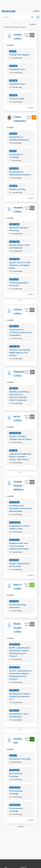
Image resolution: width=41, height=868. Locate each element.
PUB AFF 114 (14, 560)
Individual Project (17, 69)
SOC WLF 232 (14, 502)
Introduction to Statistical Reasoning (19, 138)
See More (31, 108)
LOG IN (36, 11)
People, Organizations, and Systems (20, 565)
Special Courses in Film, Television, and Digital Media (20, 265)
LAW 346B (13, 81)
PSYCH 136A (14, 601)
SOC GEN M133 (15, 788)
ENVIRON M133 (15, 805)
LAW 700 (13, 51)
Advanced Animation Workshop (19, 229)
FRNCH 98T (14, 388)
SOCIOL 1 (13, 755)
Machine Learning (17, 189)
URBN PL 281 (14, 690)
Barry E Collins (18, 587)
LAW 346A (13, 66)
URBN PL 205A (15, 644)
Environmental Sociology (16, 775)
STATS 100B (14, 168)
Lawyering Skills (17, 99)
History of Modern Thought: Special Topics (20, 438)
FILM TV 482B (14, 224)
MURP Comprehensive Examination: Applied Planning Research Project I (19, 652)
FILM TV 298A (14, 242)
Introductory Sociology (20, 759)
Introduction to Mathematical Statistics (20, 173)
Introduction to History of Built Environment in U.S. (20, 696)
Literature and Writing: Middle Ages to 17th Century (20, 353)
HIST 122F (13, 450)
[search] (16, 17)
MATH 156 (13, 186)
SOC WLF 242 (14, 540)
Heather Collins (18, 210)
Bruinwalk (9, 11)
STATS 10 (13, 134)
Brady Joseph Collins (17, 628)
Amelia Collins (18, 37)
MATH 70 (13, 151)
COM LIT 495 (14, 326)
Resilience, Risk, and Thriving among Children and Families (19, 546)
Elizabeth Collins (19, 374)
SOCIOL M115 (14, 770)
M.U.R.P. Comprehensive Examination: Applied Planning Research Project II (20, 675)
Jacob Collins (17, 419)
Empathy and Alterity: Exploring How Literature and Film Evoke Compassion (19, 396)
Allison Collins (18, 312)
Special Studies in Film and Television (19, 246)
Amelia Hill (18, 741)
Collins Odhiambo (20, 119)
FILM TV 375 (14, 279)
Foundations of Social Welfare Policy (19, 527)
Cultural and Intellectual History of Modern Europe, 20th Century (20, 457)
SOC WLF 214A (15, 522)
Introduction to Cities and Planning (19, 715)
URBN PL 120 (14, 711)
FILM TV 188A (14, 259)
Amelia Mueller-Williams (19, 486)
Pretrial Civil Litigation (19, 55)
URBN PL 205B (15, 667)
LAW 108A (13, 95)
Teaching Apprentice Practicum (19, 284)
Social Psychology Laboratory (18, 606)
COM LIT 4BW (14, 346)
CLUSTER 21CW (15, 433)
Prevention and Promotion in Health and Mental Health (20, 508)
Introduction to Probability (16, 156)
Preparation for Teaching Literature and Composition (20, 332)
